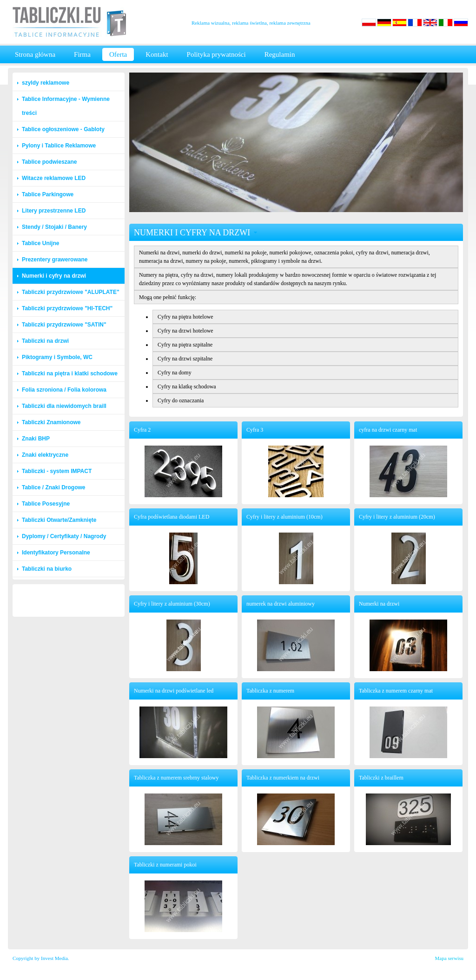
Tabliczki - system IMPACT (57, 471)
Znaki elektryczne (45, 455)
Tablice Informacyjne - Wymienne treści (66, 106)
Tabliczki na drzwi (45, 341)
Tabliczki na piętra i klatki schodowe (70, 373)
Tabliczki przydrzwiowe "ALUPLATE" (71, 292)
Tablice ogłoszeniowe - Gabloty (63, 129)
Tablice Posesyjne (46, 504)
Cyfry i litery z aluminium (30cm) (172, 604)
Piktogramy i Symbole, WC (57, 357)
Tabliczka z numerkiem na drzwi (283, 778)
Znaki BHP (36, 439)
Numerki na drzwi (379, 604)
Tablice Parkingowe (48, 194)
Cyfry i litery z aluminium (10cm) (284, 517)
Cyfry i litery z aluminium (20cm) (397, 517)
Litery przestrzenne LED (54, 211)
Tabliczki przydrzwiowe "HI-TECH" (67, 308)
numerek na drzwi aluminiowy (281, 604)
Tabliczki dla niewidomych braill (64, 406)
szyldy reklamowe (46, 83)
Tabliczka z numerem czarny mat (396, 691)
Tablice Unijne (40, 243)
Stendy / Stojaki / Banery (54, 227)
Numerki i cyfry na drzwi (54, 276)
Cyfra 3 (255, 430)
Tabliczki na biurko (47, 569)
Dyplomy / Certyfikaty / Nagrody (64, 536)
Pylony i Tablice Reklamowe (59, 146)
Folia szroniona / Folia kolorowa (64, 390)
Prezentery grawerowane (55, 260)
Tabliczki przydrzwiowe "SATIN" (64, 325)
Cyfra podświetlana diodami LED (172, 517)
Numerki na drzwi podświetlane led (174, 691)
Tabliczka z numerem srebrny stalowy (176, 778)
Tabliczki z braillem (381, 778)
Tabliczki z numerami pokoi (165, 865)
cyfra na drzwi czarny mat (388, 430)
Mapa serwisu (449, 958)
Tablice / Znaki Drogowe (53, 487)
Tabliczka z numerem (270, 691)
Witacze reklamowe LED (54, 178)
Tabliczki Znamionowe (51, 422)
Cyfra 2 (142, 430)
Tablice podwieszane (49, 162)
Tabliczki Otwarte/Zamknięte (59, 520)
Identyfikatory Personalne (56, 553)
